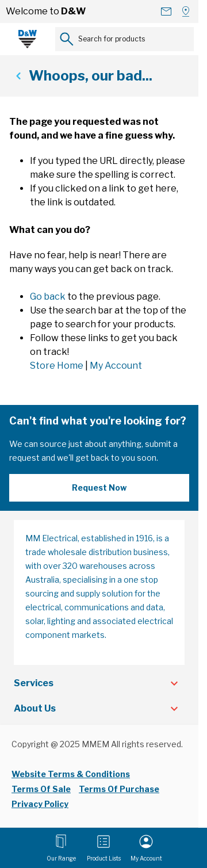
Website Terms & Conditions (71, 774)
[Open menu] (61, 848)
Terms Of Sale (41, 789)
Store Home (57, 366)
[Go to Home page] (28, 39)
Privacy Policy (40, 804)
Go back (48, 297)
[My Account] (146, 848)
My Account (116, 366)
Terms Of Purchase (119, 789)
